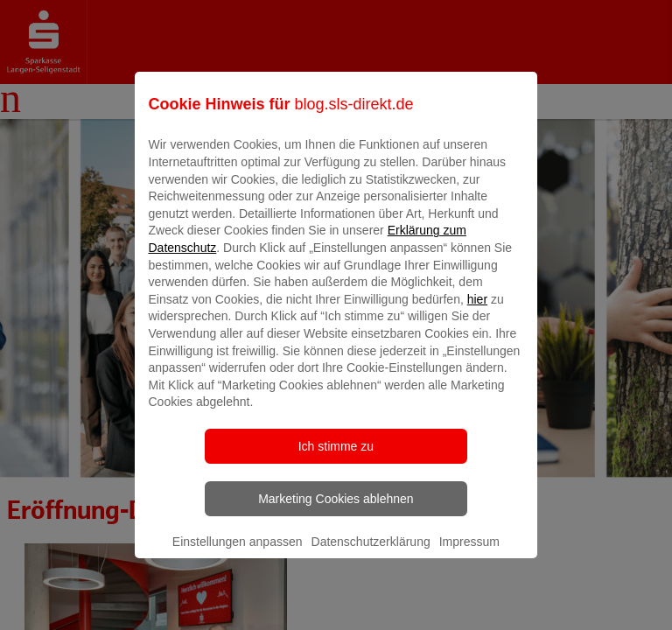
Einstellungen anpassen (238, 554)
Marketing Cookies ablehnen (336, 511)
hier (477, 311)
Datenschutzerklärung (371, 554)
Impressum (469, 554)
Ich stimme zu (336, 458)
